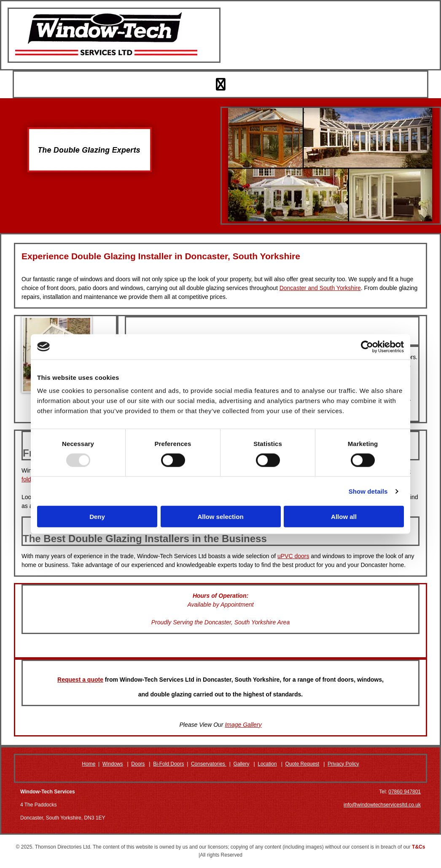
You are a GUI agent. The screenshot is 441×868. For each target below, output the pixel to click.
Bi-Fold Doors (168, 764)
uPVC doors (293, 556)
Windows (113, 764)
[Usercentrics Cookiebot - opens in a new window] (367, 347)
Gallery (241, 764)
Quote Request (302, 764)
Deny (97, 517)
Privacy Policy (343, 764)
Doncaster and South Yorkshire (320, 288)
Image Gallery (243, 725)
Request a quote (80, 680)
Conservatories (209, 764)
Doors (138, 764)
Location (267, 764)
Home (89, 764)
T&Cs (418, 847)
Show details (368, 491)
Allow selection (220, 517)
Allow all (344, 517)
